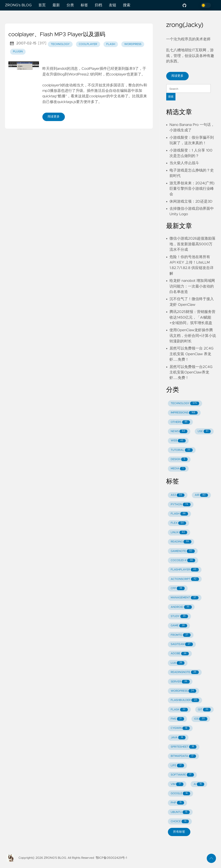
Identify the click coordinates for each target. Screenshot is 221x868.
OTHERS (180, 422)
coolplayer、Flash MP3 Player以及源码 (57, 35)
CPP (178, 588)
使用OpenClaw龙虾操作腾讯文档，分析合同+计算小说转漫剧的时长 (193, 336)
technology (60, 44)
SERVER (180, 682)
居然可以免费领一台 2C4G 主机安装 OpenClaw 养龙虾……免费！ (192, 354)
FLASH (179, 514)
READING (181, 542)
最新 (56, 5)
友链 (113, 5)
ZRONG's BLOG (18, 5)
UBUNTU (180, 812)
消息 (74, 69)
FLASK (179, 710)
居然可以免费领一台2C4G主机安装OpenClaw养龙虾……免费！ (191, 373)
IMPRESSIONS (184, 413)
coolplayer (88, 44)
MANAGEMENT (185, 598)
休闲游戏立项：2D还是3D (191, 202)
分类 (70, 5)
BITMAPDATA (183, 756)
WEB (178, 441)
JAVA (178, 738)
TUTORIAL (182, 450)
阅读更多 (54, 117)
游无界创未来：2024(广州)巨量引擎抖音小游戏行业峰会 (192, 189)
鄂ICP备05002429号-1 (111, 858)
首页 (42, 5)
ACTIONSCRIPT (185, 579)
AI (199, 784)
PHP (177, 803)
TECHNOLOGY (185, 403)
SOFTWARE (182, 775)
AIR (201, 495)
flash (111, 44)
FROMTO (181, 635)
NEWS (179, 431)
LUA (178, 663)
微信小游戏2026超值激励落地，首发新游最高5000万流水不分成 (193, 244)
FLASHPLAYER (185, 570)
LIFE (177, 766)
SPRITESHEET (184, 747)
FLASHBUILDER (185, 700)
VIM (177, 784)
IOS (201, 719)
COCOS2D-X (183, 560)
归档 (98, 5)
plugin (18, 52)
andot (62, 69)
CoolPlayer (90, 69)
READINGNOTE (185, 672)
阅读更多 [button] (178, 76)
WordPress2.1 (80, 74)
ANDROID (181, 607)
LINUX (179, 532)
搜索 (127, 5)
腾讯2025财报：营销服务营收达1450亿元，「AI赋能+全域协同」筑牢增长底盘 (193, 317)
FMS (177, 719)
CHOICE (180, 821)
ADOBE (180, 654)
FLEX (178, 523)
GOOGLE (180, 793)
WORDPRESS (183, 691)
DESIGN (179, 459)
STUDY (179, 616)
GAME (179, 626)
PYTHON (181, 505)
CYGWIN (180, 728)
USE (204, 431)
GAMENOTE (183, 551)
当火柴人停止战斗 (184, 163)
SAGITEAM (182, 644)
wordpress (133, 44)
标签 (84, 5)
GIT (204, 710)
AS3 (178, 495)
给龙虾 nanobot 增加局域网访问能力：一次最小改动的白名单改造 (192, 286)
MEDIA (178, 469)
